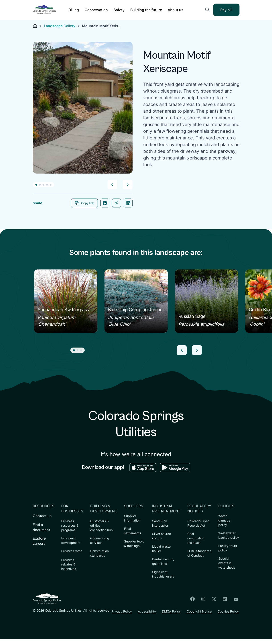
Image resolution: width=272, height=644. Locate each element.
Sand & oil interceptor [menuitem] (160, 523)
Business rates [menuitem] (72, 551)
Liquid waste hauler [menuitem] (161, 549)
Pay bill (229, 11)
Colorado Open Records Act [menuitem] (198, 523)
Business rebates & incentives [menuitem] (69, 564)
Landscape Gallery (60, 26)
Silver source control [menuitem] (162, 536)
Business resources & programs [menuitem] (70, 526)
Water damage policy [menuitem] (224, 521)
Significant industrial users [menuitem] (163, 574)
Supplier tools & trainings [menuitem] (134, 544)
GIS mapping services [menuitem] (100, 541)
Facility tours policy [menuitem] (228, 548)
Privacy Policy (43, 616)
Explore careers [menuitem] (39, 541)
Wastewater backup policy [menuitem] (229, 535)
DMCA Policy (94, 616)
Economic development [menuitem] (71, 541)
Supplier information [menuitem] (132, 518)
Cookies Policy (152, 616)
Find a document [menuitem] (41, 527)
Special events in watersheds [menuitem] (227, 563)
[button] (74, 10)
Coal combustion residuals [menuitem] (196, 538)
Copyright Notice (123, 616)
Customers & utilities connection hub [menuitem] (101, 526)
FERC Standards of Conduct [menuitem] (199, 553)
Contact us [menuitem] (42, 516)
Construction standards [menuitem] (99, 553)
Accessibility (69, 616)
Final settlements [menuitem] (133, 531)
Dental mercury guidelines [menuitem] (163, 562)
